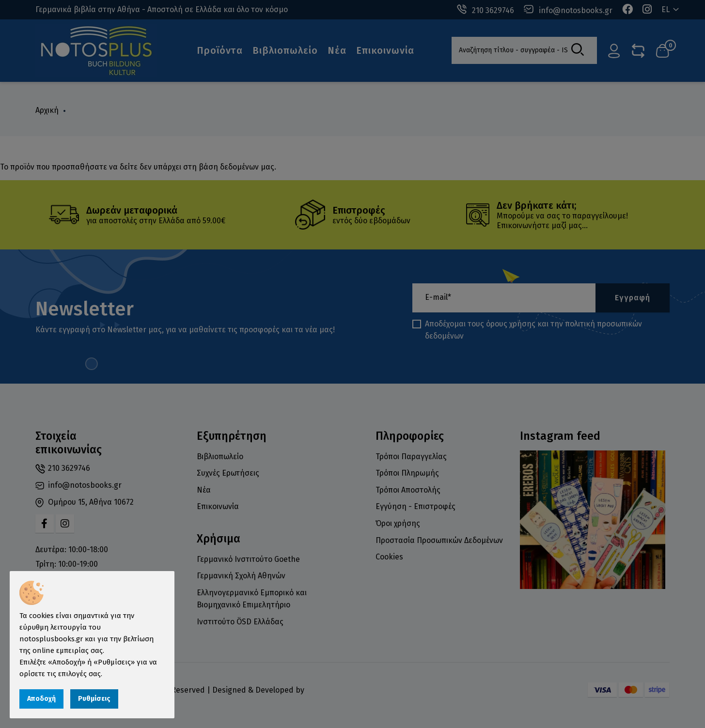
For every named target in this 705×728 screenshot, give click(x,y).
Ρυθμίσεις (94, 699)
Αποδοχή (41, 699)
